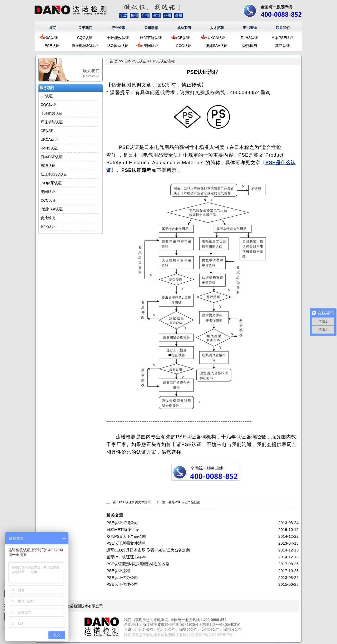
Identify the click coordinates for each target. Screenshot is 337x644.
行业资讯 (118, 28)
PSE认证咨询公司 (122, 523)
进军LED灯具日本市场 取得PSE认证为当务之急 (148, 550)
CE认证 (184, 38)
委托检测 (250, 46)
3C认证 (52, 38)
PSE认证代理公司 (122, 584)
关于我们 (85, 28)
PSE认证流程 (118, 571)
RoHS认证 (249, 38)
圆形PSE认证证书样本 (126, 557)
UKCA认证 (217, 38)
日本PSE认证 (282, 38)
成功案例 (184, 28)
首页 (52, 28)
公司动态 (151, 28)
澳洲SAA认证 (216, 46)
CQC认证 (85, 38)
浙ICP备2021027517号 (214, 635)
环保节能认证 (151, 38)
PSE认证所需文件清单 (135, 502)
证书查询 (250, 28)
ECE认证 (52, 46)
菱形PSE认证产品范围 (184, 502)
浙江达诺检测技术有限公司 (81, 606)
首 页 (114, 61)
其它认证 (283, 46)
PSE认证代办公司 (122, 577)
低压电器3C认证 (85, 46)
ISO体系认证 (118, 46)
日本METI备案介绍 (123, 529)
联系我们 (283, 28)
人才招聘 (217, 28)
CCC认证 (184, 46)
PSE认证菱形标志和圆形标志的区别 (138, 564)
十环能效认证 (118, 38)
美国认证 (151, 46)
